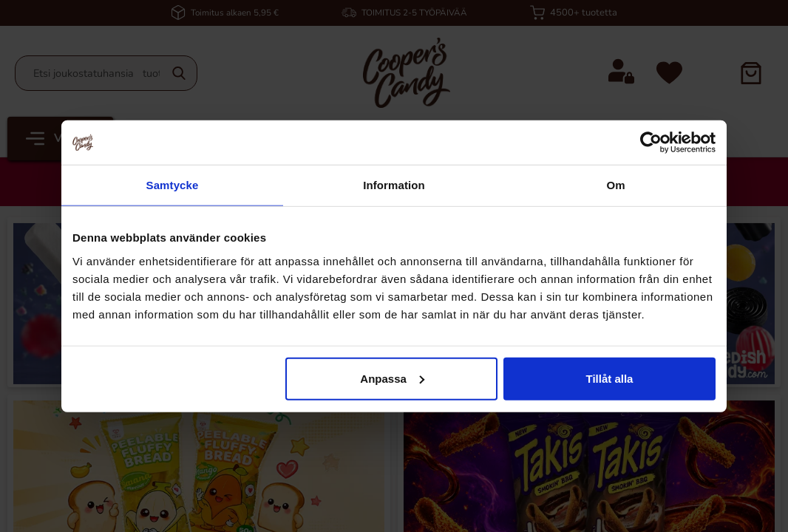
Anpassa (392, 378)
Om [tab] (615, 185)
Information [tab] (394, 185)
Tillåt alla (609, 378)
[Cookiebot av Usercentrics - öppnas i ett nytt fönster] (651, 143)
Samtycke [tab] (173, 185)
